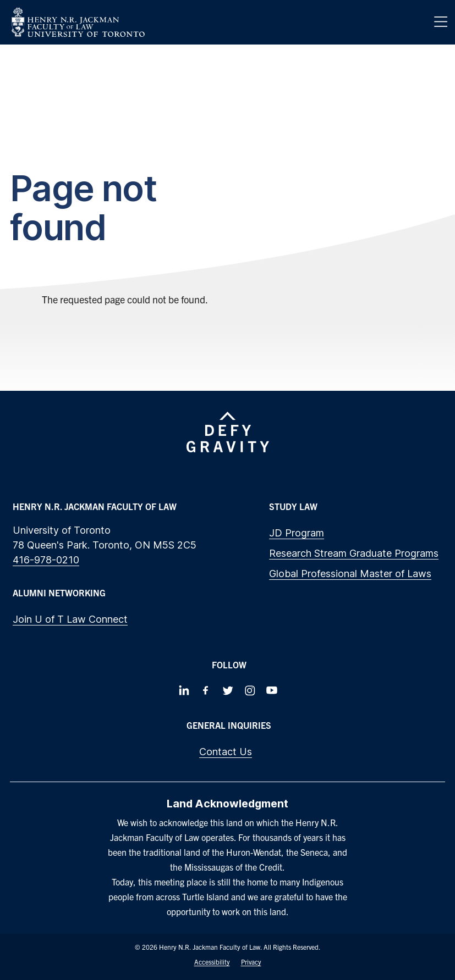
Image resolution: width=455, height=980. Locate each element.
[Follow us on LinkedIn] (184, 690)
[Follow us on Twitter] (228, 690)
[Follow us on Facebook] (206, 690)
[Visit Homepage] (78, 22)
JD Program (297, 533)
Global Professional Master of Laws (350, 574)
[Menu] (441, 22)
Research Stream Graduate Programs (354, 553)
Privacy (251, 962)
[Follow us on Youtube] (272, 690)
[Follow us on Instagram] (250, 690)
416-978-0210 (46, 560)
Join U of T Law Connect (70, 619)
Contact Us (226, 752)
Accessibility (212, 962)
